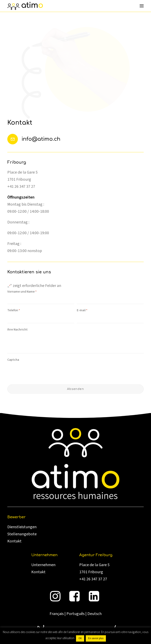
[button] (142, 6)
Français (57, 614)
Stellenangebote (22, 534)
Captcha (13, 360)
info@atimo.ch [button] (41, 139)
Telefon (14, 310)
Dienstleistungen (22, 527)
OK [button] (80, 638)
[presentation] (38, 372)
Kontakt (14, 541)
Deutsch (95, 614)
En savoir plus (96, 638)
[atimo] (25, 6)
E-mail (82, 310)
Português (75, 614)
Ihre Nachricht (17, 330)
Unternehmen (43, 565)
